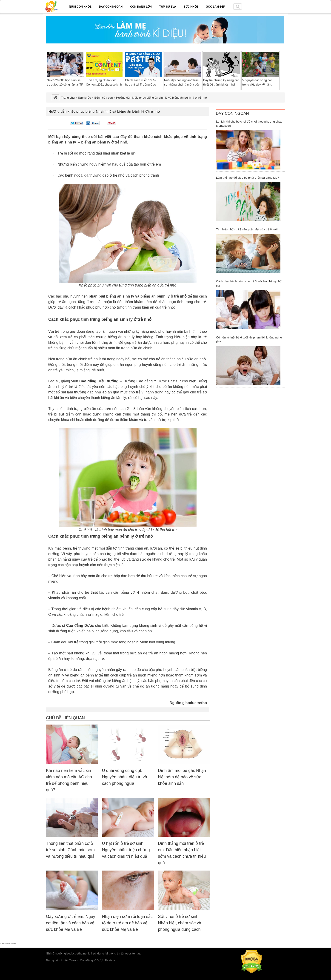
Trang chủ (68, 98)
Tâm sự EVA (168, 7)
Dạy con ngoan (111, 7)
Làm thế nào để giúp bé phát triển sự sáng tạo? (247, 178)
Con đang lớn (141, 7)
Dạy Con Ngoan (232, 113)
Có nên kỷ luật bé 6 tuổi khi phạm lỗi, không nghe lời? (249, 340)
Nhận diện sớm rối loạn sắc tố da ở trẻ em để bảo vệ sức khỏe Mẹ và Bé (127, 923)
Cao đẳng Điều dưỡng (99, 381)
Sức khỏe (191, 7)
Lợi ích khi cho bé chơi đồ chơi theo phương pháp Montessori (249, 124)
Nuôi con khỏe (80, 7)
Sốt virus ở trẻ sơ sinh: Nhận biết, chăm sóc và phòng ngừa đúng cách (180, 923)
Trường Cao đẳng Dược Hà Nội (8, 944)
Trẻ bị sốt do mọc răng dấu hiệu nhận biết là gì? (97, 153)
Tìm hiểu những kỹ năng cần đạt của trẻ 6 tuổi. (247, 229)
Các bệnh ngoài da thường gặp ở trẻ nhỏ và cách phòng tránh (108, 175)
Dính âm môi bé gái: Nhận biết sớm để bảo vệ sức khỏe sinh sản (182, 777)
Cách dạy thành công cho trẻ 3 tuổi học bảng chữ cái (249, 284)
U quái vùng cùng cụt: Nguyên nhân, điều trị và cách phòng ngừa (125, 777)
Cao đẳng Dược (80, 626)
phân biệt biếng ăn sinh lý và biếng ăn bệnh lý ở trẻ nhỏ (138, 296)
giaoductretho (195, 703)
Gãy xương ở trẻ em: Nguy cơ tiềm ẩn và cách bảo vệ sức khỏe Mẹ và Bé (71, 923)
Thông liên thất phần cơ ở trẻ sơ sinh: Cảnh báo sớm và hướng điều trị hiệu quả (70, 850)
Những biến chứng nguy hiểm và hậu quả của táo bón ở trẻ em (109, 164)
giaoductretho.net (76, 953)
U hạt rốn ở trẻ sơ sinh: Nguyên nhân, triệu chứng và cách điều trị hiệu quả (126, 850)
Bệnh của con (104, 98)
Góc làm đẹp (216, 7)
